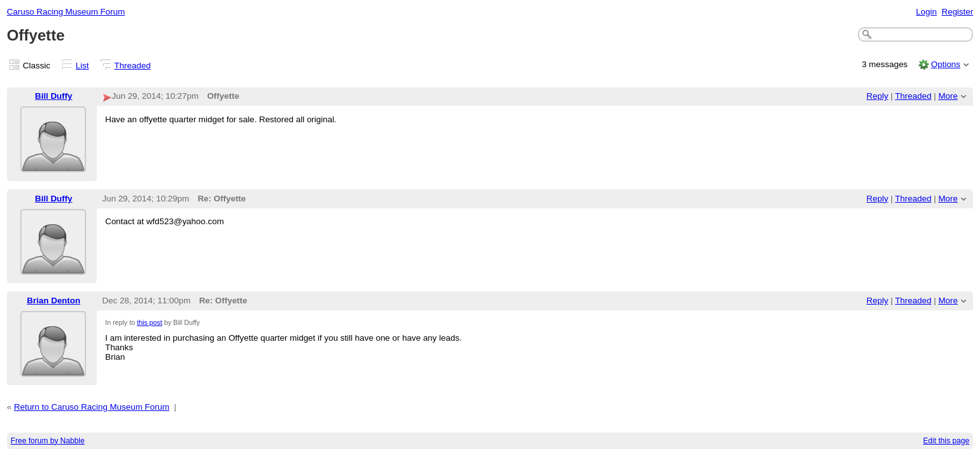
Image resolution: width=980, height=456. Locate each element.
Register (957, 12)
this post (149, 322)
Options (945, 64)
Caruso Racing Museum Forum (66, 12)
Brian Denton (54, 301)
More (948, 96)
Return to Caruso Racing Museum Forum (92, 407)
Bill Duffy (53, 96)
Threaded (133, 66)
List (83, 66)
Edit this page (946, 441)
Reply (878, 96)
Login (927, 12)
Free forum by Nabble (48, 441)
